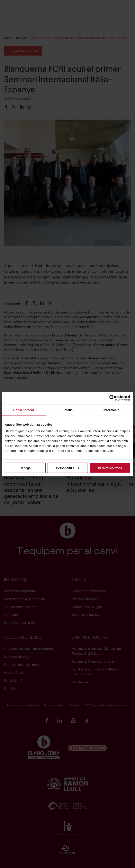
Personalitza (68, 468)
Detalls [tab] (67, 410)
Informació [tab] (111, 410)
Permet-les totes (110, 468)
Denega (25, 468)
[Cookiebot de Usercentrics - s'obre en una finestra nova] (112, 398)
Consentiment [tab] (24, 410)
